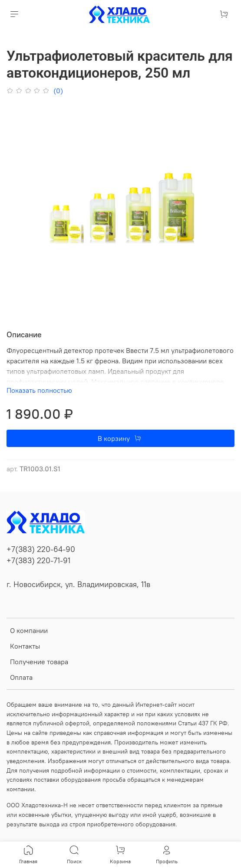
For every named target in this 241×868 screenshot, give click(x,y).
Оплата (21, 677)
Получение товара (39, 662)
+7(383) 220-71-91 (38, 561)
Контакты (25, 646)
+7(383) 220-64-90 (41, 549)
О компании (29, 630)
